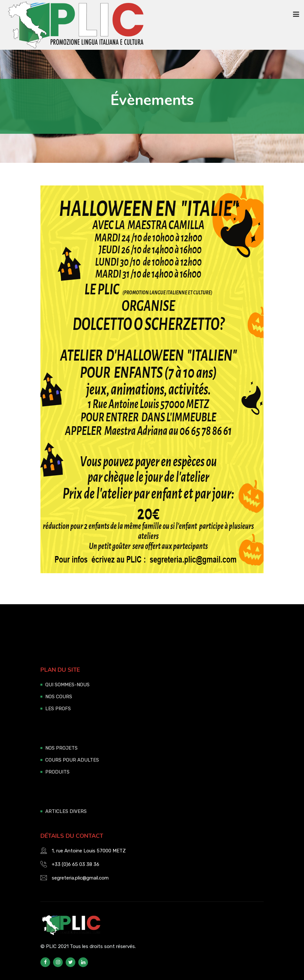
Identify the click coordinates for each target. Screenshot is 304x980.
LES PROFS (58, 709)
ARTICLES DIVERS (66, 811)
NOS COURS (59, 697)
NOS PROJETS (61, 748)
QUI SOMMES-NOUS (67, 685)
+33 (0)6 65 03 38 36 (76, 864)
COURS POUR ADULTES (72, 760)
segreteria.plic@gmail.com (80, 878)
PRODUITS (57, 772)
